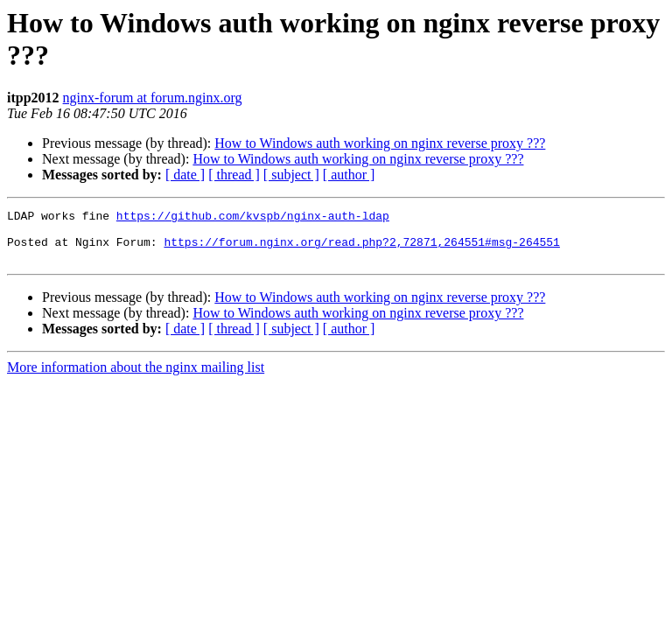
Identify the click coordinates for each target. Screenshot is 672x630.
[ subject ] (291, 175)
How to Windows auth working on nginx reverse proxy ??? (380, 143)
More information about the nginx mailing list (136, 378)
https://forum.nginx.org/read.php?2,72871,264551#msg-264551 (361, 249)
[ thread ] (234, 175)
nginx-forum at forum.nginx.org (153, 98)
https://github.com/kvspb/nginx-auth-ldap (253, 218)
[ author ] (349, 175)
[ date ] (185, 175)
